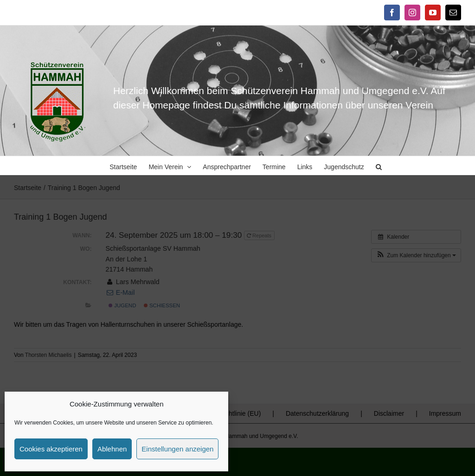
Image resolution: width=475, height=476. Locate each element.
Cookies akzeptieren (51, 449)
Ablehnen (112, 449)
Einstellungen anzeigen (177, 449)
